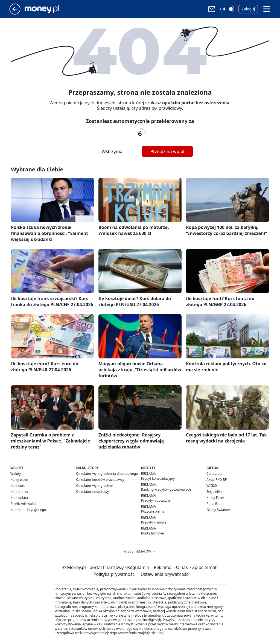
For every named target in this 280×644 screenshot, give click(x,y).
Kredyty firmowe (154, 522)
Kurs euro (18, 486)
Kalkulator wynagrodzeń (94, 486)
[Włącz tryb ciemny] (227, 9)
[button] (267, 9)
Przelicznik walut (23, 504)
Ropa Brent (215, 504)
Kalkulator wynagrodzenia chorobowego (107, 474)
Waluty (16, 474)
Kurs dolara (19, 498)
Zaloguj (248, 9)
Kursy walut (19, 480)
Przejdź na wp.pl (167, 151)
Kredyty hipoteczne (156, 500)
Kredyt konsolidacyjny (158, 478)
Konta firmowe (152, 533)
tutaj (160, 633)
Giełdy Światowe (219, 510)
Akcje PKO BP (217, 480)
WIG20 (212, 486)
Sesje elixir (215, 492)
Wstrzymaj (113, 151)
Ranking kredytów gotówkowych (166, 489)
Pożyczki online (153, 511)
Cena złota (215, 474)
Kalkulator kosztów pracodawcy (100, 480)
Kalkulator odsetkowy (92, 492)
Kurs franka (19, 492)
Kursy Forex (215, 498)
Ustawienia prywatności (164, 574)
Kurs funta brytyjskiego (28, 510)
